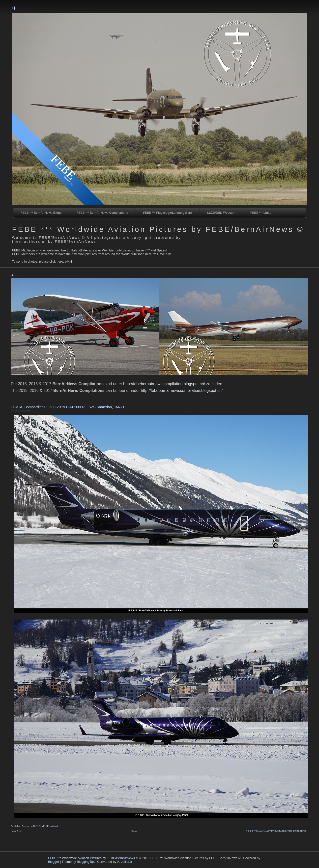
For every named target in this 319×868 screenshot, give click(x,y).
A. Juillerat (125, 862)
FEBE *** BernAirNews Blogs (41, 213)
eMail (69, 261)
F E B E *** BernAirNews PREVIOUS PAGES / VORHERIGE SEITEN (277, 831)
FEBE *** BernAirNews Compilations (102, 213)
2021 (35, 826)
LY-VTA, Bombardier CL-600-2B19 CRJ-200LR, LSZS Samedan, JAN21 (68, 407)
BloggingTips (86, 862)
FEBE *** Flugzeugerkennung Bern (168, 213)
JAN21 (42, 826)
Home (134, 831)
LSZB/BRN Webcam (221, 213)
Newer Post (16, 831)
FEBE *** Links (261, 213)
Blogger (54, 862)
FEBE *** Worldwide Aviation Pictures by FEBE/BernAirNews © (158, 229)
